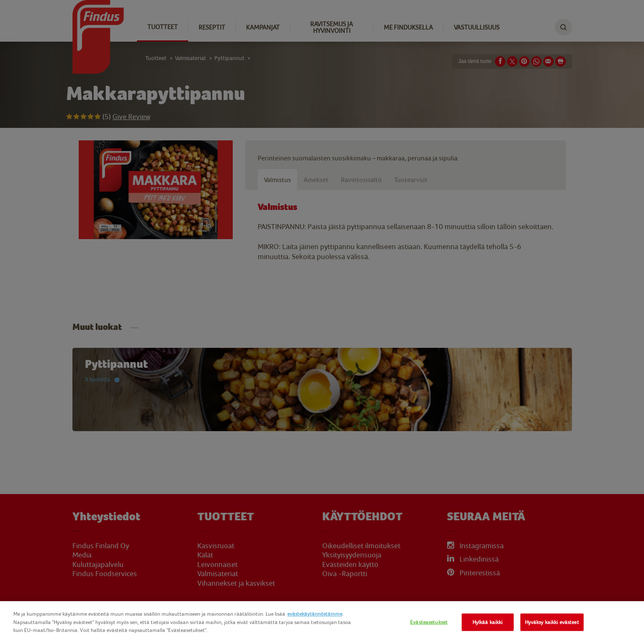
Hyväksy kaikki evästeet (552, 622)
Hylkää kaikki (488, 622)
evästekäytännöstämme (315, 614)
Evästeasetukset (429, 622)
